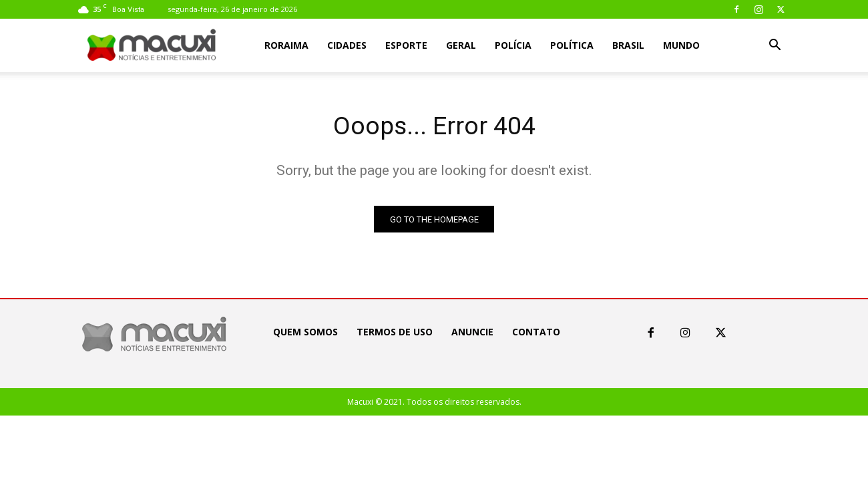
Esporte (406, 45)
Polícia (513, 45)
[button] (775, 46)
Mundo (681, 45)
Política (572, 45)
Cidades (347, 45)
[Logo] (152, 46)
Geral (461, 45)
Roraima (286, 45)
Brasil (628, 45)
